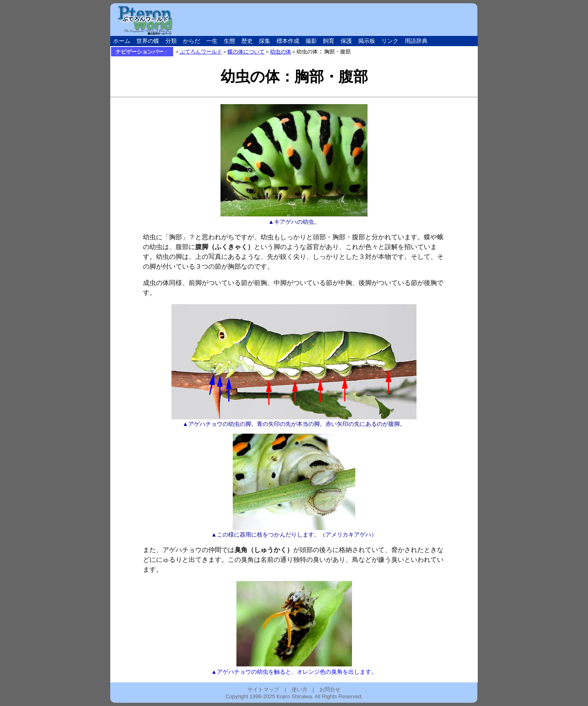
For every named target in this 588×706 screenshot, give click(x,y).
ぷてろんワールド (201, 52)
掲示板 (367, 41)
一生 (212, 41)
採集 (265, 41)
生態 (229, 41)
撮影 (311, 41)
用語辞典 (416, 41)
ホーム (122, 41)
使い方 (300, 689)
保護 (346, 41)
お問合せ (330, 689)
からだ (192, 41)
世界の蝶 (148, 41)
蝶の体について (246, 52)
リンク (390, 41)
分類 (171, 41)
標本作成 (288, 41)
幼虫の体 (281, 52)
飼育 (329, 41)
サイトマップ (263, 689)
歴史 (247, 41)
